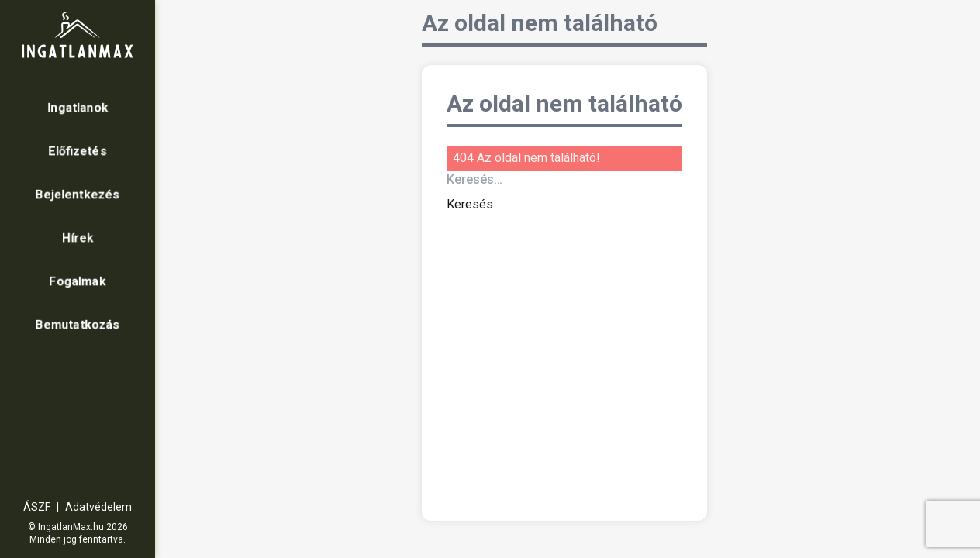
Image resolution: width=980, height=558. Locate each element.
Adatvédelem (98, 507)
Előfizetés (78, 151)
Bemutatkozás (78, 324)
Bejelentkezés (78, 194)
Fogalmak (78, 281)
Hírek (78, 238)
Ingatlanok (78, 107)
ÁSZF (37, 507)
